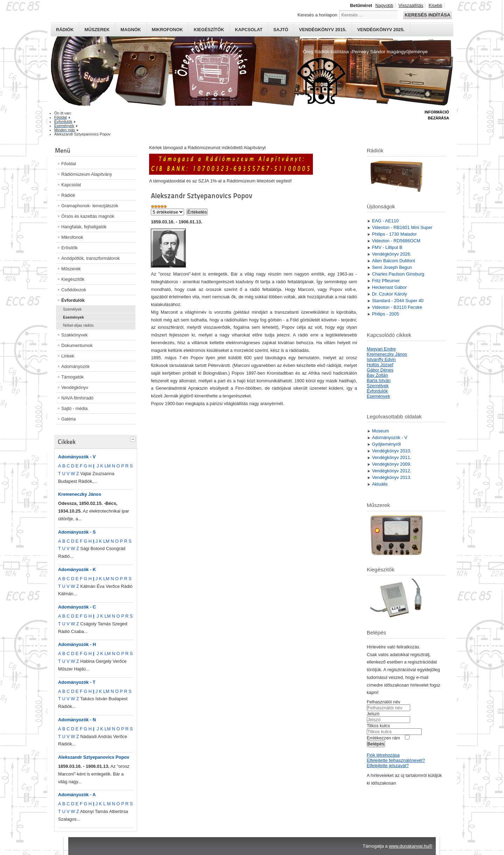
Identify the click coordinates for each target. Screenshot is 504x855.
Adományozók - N (77, 720)
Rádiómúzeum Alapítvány (87, 174)
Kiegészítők (209, 30)
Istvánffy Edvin (381, 359)
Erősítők (69, 248)
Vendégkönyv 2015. (323, 30)
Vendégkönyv (75, 387)
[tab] (134, 438)
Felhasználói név (384, 702)
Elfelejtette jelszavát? (388, 766)
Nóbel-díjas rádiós (78, 325)
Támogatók (72, 377)
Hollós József (380, 365)
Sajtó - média (74, 408)
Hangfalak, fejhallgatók (84, 227)
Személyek (72, 309)
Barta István (379, 380)
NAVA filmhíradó (77, 398)
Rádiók (65, 30)
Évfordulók (73, 300)
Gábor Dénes (380, 370)
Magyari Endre (381, 349)
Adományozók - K (77, 569)
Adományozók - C (77, 607)
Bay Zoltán (377, 375)
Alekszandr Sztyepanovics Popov (94, 757)
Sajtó (281, 30)
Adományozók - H (77, 644)
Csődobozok (74, 290)
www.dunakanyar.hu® (411, 846)
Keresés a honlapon (317, 15)
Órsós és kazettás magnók (88, 216)
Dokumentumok (77, 345)
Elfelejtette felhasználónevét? (396, 760)
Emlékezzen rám (383, 738)
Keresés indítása (427, 15)
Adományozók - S (77, 532)
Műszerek (97, 30)
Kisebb (435, 5)
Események (73, 317)
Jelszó (373, 714)
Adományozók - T (77, 682)
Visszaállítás (411, 5)
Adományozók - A (77, 795)
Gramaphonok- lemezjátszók (90, 206)
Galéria (68, 419)
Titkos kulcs (378, 726)
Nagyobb (384, 5)
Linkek (68, 356)
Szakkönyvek (74, 335)
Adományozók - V (77, 457)
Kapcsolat (249, 30)
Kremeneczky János (80, 494)
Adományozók (75, 366)
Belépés (376, 744)
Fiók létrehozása (383, 755)
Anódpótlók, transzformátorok (90, 258)
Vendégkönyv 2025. (381, 30)
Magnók (131, 30)
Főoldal (69, 164)
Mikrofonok (167, 30)
